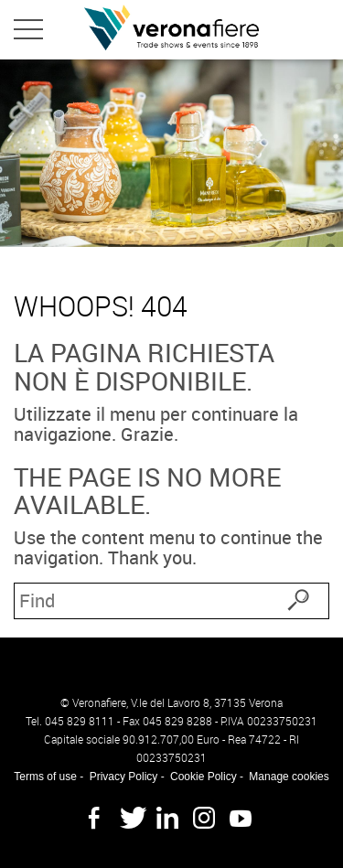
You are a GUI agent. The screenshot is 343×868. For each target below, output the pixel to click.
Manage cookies (289, 777)
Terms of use (45, 777)
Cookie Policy (204, 777)
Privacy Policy (124, 777)
